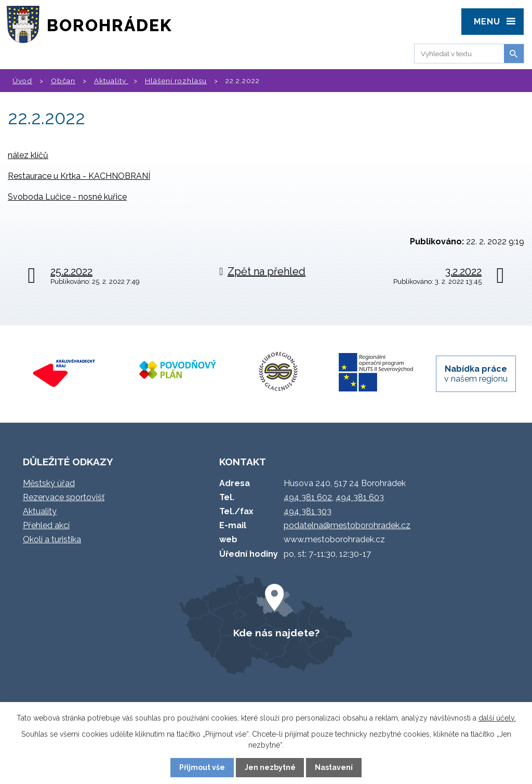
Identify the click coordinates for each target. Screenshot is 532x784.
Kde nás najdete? (276, 633)
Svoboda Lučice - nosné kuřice (67, 197)
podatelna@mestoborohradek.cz (347, 525)
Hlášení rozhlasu (176, 81)
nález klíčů (28, 155)
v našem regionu (476, 374)
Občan (63, 81)
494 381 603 (360, 497)
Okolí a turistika (52, 539)
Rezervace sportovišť (64, 497)
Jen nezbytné (270, 767)
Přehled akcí (46, 525)
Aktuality (111, 81)
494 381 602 (308, 497)
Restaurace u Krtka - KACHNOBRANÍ (79, 176)
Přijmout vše (202, 767)
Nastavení (334, 767)
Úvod (22, 81)
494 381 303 (308, 511)
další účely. (497, 718)
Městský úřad (49, 483)
